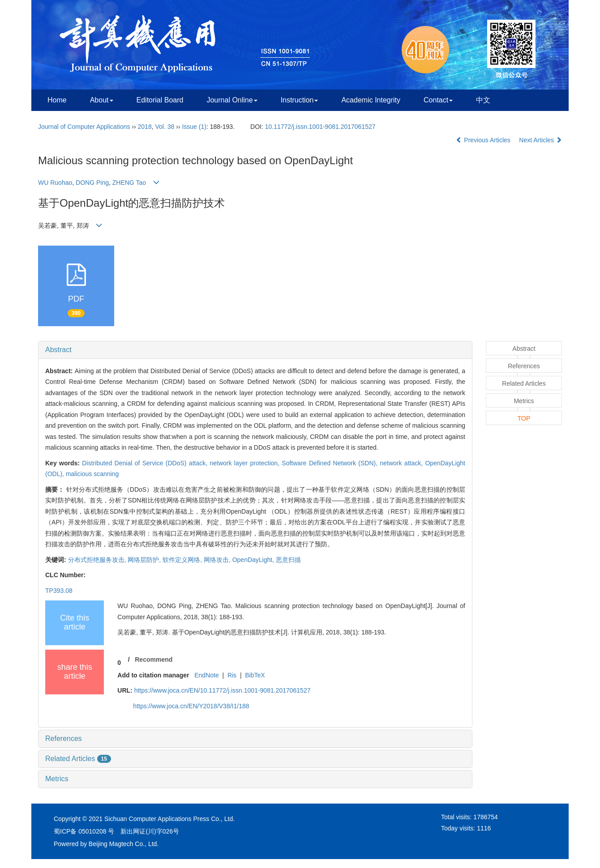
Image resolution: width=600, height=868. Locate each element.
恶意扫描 (288, 560)
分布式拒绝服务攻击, (98, 560)
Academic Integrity (371, 100)
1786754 (486, 817)
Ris (232, 675)
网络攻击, (218, 560)
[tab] (255, 350)
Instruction (300, 100)
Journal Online (232, 100)
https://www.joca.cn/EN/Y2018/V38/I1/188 (191, 706)
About (102, 100)
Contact (438, 100)
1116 (484, 828)
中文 (483, 100)
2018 (145, 127)
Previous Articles (484, 140)
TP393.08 (59, 591)
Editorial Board (160, 100)
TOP (524, 418)
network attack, (402, 463)
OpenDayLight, (254, 560)
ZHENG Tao (129, 183)
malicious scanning (92, 474)
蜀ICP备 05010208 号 (84, 831)
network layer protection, (246, 463)
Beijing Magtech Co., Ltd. (124, 844)
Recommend (154, 660)
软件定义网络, (183, 560)
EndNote (206, 675)
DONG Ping (92, 183)
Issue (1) (194, 127)
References (64, 738)
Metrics (57, 779)
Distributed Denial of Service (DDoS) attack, (146, 463)
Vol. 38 (165, 127)
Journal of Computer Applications (84, 127)
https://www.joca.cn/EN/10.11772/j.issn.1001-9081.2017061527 (223, 690)
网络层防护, (145, 560)
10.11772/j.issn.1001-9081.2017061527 (320, 127)
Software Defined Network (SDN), (331, 463)
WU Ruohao (55, 183)
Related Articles (78, 759)
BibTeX (255, 675)
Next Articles (540, 140)
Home (57, 100)
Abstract (58, 350)
